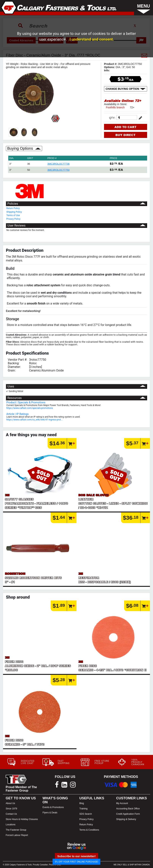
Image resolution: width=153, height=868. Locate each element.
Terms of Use (13, 215)
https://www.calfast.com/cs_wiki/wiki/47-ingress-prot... (35, 420)
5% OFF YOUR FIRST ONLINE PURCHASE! (77, 862)
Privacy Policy (13, 219)
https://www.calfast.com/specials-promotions (30, 408)
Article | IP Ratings (18, 414)
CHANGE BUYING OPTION (125, 89)
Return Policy (13, 208)
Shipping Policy (14, 212)
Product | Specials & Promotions (26, 403)
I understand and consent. (92, 39)
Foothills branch (115, 107)
